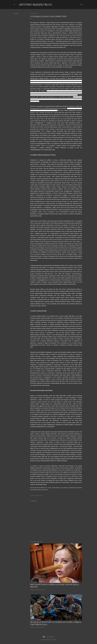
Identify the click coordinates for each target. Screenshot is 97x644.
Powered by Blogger (48, 637)
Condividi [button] (16, 14)
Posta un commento (40, 590)
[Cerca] (82, 5)
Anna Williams (53, 640)
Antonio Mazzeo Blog (36, 5)
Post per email (39, 496)
